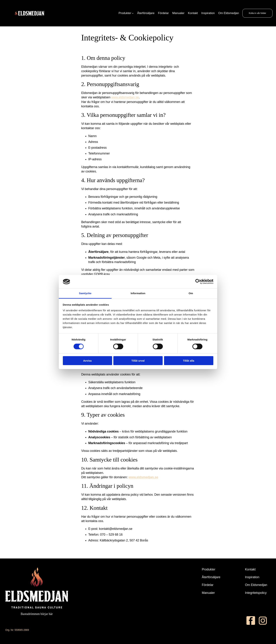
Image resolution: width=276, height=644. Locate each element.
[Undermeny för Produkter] (133, 13)
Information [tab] (138, 293)
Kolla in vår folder (257, 13)
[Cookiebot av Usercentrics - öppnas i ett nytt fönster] (198, 282)
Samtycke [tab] (85, 293)
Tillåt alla (189, 361)
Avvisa (87, 361)
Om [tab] (191, 293)
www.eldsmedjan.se (125, 97)
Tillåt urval (138, 361)
